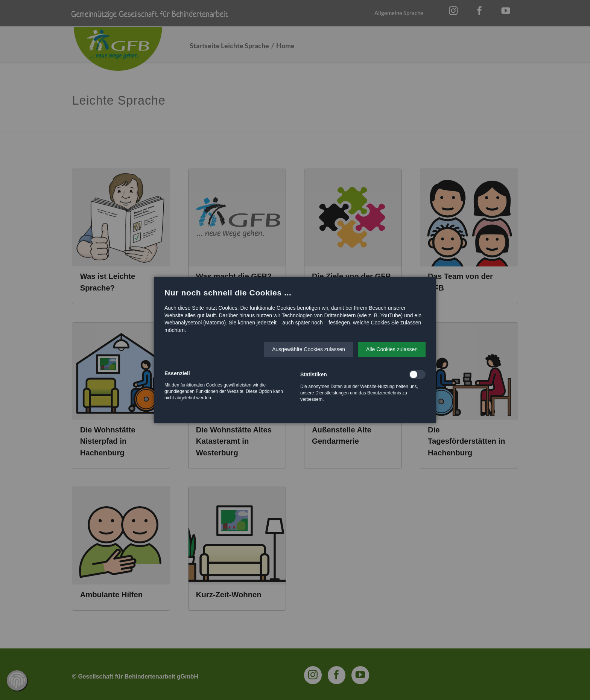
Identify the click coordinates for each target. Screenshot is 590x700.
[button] (309, 349)
